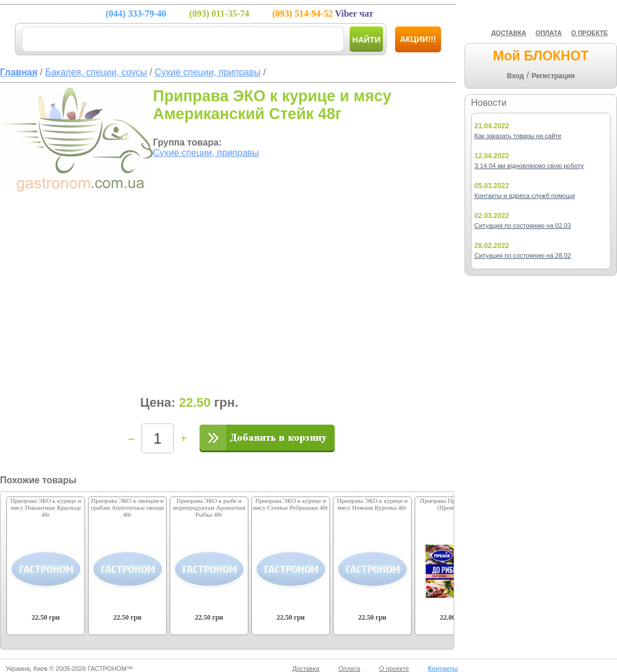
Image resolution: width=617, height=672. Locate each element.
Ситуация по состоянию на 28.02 (523, 255)
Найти (367, 40)
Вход (515, 76)
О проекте (394, 669)
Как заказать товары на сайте (518, 136)
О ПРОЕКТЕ (589, 33)
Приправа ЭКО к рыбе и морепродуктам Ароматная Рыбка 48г (209, 507)
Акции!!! (418, 39)
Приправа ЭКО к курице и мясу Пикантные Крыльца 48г (46, 507)
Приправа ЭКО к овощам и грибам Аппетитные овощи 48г (128, 507)
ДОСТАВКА (509, 33)
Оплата (349, 669)
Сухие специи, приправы (206, 153)
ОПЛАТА (549, 33)
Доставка (306, 669)
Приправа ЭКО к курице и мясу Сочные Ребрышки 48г (291, 504)
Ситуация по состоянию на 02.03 (523, 226)
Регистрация (553, 76)
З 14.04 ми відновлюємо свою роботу (529, 166)
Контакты (443, 669)
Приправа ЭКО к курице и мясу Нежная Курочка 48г (372, 504)
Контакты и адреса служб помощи (525, 196)
